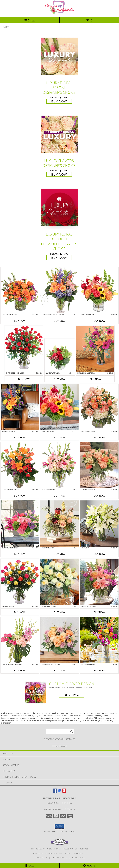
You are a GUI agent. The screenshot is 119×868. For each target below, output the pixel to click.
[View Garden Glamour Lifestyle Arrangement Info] (60, 582)
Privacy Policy (41, 858)
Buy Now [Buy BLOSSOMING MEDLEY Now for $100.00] (20, 554)
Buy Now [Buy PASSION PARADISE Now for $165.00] (99, 670)
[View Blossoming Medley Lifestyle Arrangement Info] (20, 524)
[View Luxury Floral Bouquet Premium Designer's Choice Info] (60, 208)
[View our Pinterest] (64, 792)
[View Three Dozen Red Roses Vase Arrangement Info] (24, 349)
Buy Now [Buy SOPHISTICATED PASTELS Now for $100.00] (60, 670)
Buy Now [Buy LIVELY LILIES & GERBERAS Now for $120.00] (95, 379)
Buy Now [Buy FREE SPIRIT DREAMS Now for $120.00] (99, 612)
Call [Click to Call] (30, 866)
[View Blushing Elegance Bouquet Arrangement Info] (99, 407)
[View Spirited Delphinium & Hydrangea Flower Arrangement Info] (60, 290)
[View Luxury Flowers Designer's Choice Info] (60, 134)
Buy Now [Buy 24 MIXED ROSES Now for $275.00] (20, 612)
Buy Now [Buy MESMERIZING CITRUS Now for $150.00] (20, 321)
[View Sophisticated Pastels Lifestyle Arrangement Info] (60, 640)
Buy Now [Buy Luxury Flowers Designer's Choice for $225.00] (59, 174)
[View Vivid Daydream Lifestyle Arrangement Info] (60, 407)
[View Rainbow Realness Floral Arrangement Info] (60, 355)
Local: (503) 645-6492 (60, 803)
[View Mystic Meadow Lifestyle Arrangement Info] (60, 524)
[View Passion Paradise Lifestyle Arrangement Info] (99, 640)
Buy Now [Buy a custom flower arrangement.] (72, 695)
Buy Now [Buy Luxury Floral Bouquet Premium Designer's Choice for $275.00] (59, 258)
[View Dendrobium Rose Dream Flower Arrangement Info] (20, 640)
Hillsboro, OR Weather (45, 853)
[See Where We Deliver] (60, 746)
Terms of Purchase (60, 858)
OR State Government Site (72, 853)
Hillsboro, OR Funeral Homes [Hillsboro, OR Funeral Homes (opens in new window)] (46, 849)
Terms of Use (79, 858)
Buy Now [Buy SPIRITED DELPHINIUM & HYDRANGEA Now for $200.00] (60, 321)
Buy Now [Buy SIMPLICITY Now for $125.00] (99, 554)
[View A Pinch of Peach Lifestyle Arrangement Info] (99, 465)
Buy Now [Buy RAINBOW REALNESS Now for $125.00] (60, 379)
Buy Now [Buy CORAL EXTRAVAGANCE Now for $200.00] (20, 496)
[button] (60, 827)
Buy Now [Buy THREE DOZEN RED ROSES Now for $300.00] (24, 379)
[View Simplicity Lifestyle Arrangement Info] (99, 524)
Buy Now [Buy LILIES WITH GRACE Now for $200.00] (60, 496)
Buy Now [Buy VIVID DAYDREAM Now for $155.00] (99, 321)
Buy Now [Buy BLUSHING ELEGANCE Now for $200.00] (99, 437)
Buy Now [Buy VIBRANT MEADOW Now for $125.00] (20, 437)
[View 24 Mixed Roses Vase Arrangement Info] (20, 582)
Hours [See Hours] (89, 866)
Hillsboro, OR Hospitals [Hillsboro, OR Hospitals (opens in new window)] (76, 849)
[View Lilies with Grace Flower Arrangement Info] (60, 465)
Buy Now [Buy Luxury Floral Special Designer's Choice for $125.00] (59, 101)
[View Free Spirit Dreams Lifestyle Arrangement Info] (99, 582)
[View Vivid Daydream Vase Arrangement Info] (99, 290)
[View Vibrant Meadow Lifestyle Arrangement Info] (20, 407)
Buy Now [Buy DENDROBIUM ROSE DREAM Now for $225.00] (20, 670)
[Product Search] (60, 731)
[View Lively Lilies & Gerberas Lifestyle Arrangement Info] (95, 349)
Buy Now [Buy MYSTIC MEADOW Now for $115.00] (60, 554)
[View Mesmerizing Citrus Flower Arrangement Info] (20, 290)
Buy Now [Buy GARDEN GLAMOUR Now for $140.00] (60, 612)
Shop (30, 20)
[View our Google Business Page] (60, 792)
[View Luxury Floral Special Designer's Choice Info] (60, 56)
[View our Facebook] (55, 792)
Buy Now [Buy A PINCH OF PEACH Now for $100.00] (99, 496)
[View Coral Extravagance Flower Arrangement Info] (20, 465)
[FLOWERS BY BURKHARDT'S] (60, 14)
